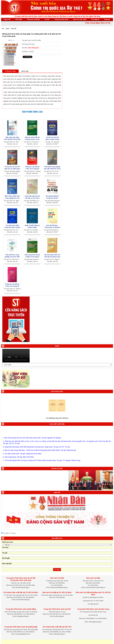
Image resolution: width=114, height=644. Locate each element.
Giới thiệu (19, 19)
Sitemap (107, 19)
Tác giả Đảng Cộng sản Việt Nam (57, 418)
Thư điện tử (95, 19)
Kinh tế (14, 29)
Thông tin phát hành (61, 19)
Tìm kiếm (57, 569)
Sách (8, 29)
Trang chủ (7, 19)
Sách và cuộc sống (80, 19)
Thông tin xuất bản (33, 19)
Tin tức (47, 19)
